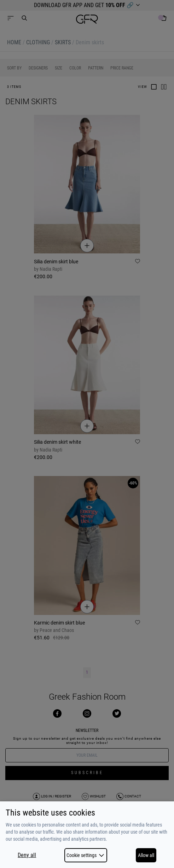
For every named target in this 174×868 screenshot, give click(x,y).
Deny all (27, 855)
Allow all (146, 855)
